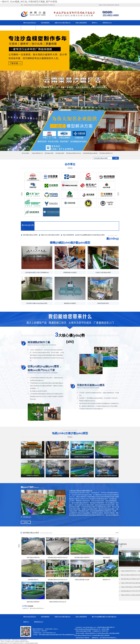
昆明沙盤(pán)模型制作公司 (106, 153)
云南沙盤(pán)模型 (60, 153)
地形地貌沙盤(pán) (58, 383)
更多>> (117, 533)
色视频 (2, 643)
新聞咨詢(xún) (107, 23)
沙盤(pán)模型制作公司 (37, 153)
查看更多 (70, 168)
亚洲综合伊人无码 (8, 643)
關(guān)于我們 (103, 5)
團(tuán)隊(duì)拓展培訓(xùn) (37, 608)
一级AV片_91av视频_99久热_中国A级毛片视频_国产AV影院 (29, 2)
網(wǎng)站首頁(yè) (30, 23)
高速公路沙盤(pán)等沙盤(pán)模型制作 (41, 386)
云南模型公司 (26, 608)
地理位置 (117, 5)
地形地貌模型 (45, 23)
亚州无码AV (21, 643)
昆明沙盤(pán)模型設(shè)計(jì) (73, 153)
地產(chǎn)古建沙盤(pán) (63, 23)
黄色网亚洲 (15, 643)
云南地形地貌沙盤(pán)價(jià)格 (90, 153)
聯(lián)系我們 (111, 5)
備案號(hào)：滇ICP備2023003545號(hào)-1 (104, 638)
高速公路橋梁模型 (81, 23)
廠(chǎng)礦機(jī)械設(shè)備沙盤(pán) (104, 617)
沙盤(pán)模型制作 (58, 350)
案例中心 (95, 23)
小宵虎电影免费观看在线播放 (31, 643)
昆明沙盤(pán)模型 (49, 153)
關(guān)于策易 (28, 28)
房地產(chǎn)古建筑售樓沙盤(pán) (43, 383)
